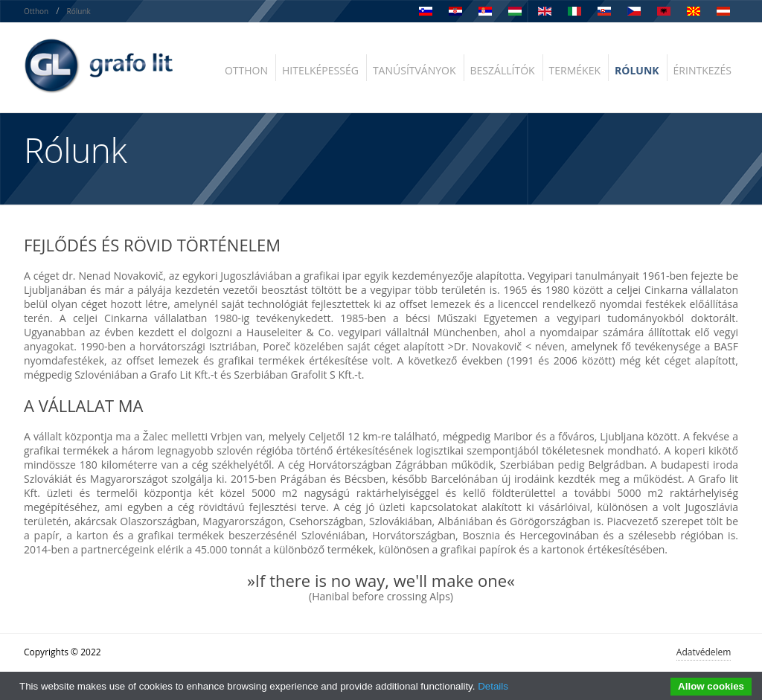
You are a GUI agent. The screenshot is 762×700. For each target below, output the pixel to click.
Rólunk (79, 11)
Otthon (36, 11)
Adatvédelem (704, 652)
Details (493, 686)
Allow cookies (711, 686)
